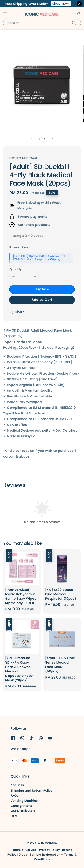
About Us (18, 785)
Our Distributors (23, 811)
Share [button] (17, 312)
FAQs (14, 796)
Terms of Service (24, 850)
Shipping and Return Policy (32, 791)
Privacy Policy (49, 850)
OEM (14, 816)
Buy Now (42, 289)
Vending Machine (24, 801)
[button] (5, 14)
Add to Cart (42, 300)
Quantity (15, 269)
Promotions (19, 247)
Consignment (21, 806)
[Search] (74, 23)
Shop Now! (61, 3)
